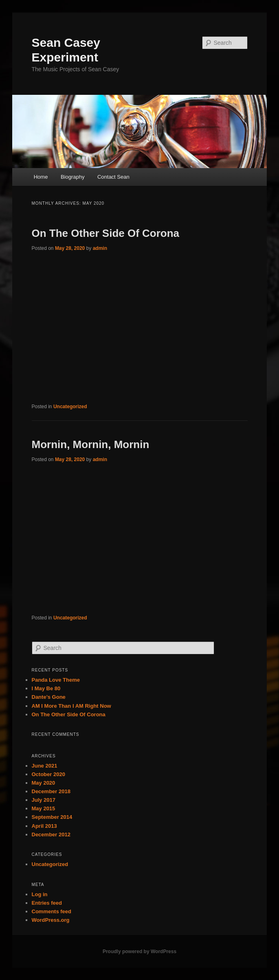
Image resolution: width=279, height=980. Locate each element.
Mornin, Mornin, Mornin (91, 444)
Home (41, 177)
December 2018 (51, 791)
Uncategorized (70, 407)
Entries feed (47, 903)
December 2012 (51, 835)
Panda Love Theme (56, 680)
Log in (40, 894)
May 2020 (44, 783)
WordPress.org (51, 920)
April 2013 (44, 826)
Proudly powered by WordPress (139, 952)
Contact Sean (113, 177)
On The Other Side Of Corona (106, 233)
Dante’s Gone (49, 697)
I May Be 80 (46, 688)
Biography (73, 177)
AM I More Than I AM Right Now (71, 706)
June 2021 (45, 766)
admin (100, 248)
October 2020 (48, 774)
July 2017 (44, 800)
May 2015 (44, 808)
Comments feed (52, 911)
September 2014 (52, 817)
